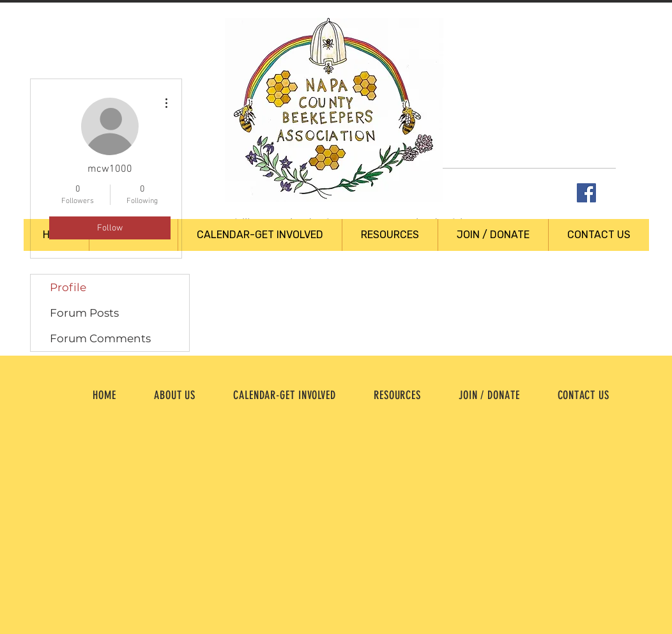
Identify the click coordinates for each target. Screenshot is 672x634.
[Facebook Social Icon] (586, 193)
